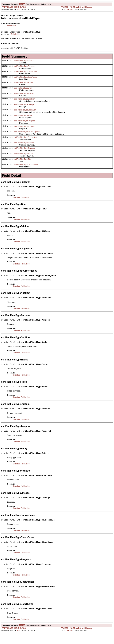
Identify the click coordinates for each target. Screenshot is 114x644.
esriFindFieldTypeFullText (24, 94)
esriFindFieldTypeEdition (24, 83)
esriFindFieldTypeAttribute (24, 67)
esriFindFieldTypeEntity (23, 89)
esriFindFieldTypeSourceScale (26, 138)
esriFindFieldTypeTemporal (24, 149)
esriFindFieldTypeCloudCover (26, 72)
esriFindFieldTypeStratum (24, 144)
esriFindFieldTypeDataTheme (25, 78)
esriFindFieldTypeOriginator (25, 111)
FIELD (19, 9)
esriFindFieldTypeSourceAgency (27, 133)
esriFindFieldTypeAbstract (24, 62)
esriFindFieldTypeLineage (24, 105)
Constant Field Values (22, 199)
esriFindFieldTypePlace (23, 116)
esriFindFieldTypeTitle (22, 160)
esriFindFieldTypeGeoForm (25, 100)
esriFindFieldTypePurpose (24, 127)
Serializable (12, 26)
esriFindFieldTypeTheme (24, 155)
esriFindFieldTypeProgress (24, 122)
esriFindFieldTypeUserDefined (26, 166)
